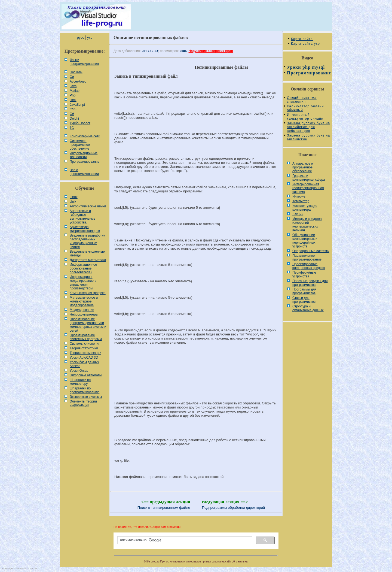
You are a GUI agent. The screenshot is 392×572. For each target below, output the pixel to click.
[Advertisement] (196, 367)
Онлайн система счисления (302, 100)
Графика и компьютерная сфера (309, 178)
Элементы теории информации (83, 403)
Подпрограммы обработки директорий (233, 508)
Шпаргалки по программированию (85, 390)
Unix (73, 202)
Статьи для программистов (304, 300)
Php (73, 95)
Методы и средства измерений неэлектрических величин (307, 225)
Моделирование (82, 310)
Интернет (299, 196)
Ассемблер (78, 81)
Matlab (75, 91)
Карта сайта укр (305, 44)
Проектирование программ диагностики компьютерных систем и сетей (88, 325)
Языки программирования (84, 62)
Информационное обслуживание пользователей (83, 268)
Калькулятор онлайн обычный (305, 108)
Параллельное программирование (307, 258)
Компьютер (301, 201)
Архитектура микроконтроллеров (85, 229)
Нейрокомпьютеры (84, 314)
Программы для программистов (304, 291)
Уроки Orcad (79, 371)
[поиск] (184, 540)
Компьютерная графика (88, 293)
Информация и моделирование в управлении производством (83, 283)
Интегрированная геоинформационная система (308, 188)
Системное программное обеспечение (80, 145)
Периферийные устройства (304, 274)
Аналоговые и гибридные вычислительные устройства (82, 217)
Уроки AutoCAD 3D (84, 358)
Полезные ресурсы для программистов (310, 283)
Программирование (85, 162)
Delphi (74, 119)
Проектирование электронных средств (309, 266)
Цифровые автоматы (86, 375)
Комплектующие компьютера (305, 208)
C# (72, 114)
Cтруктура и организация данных (308, 308)
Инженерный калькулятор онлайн (305, 117)
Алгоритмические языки (88, 206)
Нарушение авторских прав (211, 51)
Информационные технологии (84, 155)
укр (90, 37)
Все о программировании (84, 172)
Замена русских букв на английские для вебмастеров (308, 127)
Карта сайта (302, 39)
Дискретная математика (88, 260)
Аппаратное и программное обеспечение (303, 167)
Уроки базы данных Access (84, 364)
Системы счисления (85, 344)
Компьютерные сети (85, 136)
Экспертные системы (86, 397)
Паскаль (76, 72)
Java (73, 86)
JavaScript (77, 105)
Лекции (298, 214)
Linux (74, 197)
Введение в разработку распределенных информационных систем (87, 241)
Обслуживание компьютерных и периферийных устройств (305, 241)
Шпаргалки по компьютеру (80, 382)
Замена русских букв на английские (308, 137)
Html (73, 100)
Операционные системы (311, 251)
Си (72, 77)
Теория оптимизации (85, 353)
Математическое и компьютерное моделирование (84, 301)
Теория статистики (84, 348)
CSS (73, 109)
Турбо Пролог (80, 123)
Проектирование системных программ (86, 337)
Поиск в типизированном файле (164, 508)
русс (80, 37)
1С (72, 128)
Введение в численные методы (87, 253)
